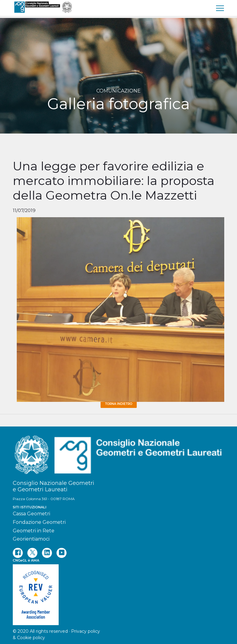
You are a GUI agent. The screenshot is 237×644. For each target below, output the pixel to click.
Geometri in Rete (34, 531)
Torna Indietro (119, 404)
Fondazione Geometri (39, 522)
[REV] (118, 592)
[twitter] (32, 553)
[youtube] (62, 553)
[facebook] (18, 553)
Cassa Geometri (31, 514)
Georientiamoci (31, 539)
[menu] (220, 8)
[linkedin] (47, 553)
